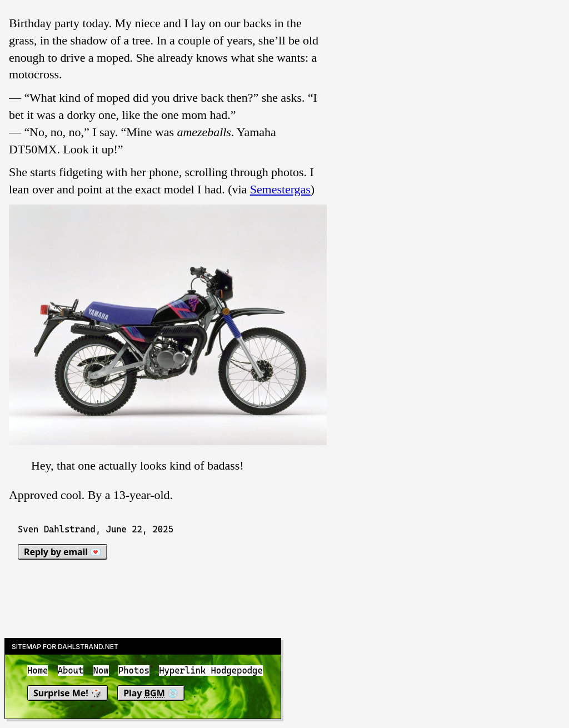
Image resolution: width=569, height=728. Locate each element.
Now (101, 670)
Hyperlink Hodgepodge (211, 670)
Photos (134, 670)
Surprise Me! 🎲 (68, 693)
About (71, 670)
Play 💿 (151, 693)
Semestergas (280, 189)
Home (38, 670)
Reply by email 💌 (63, 552)
